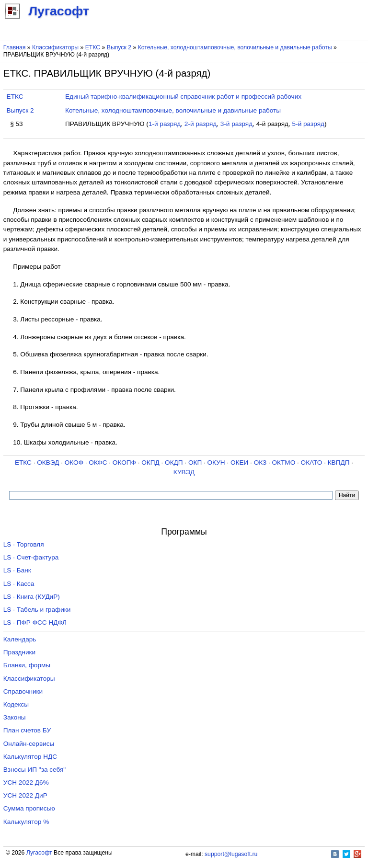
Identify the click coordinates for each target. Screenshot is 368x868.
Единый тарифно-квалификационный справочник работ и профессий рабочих (183, 97)
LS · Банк (17, 570)
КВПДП (339, 463)
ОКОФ (74, 463)
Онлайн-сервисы (29, 744)
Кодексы (16, 704)
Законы (15, 717)
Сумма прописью (29, 808)
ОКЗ (260, 463)
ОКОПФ (124, 463)
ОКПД (150, 463)
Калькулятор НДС (30, 757)
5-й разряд (308, 124)
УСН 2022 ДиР (25, 795)
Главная (15, 47)
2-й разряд (201, 124)
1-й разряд (165, 124)
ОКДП (174, 463)
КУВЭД (184, 472)
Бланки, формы (27, 665)
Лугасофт (39, 853)
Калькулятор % (26, 822)
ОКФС (98, 463)
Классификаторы (55, 47)
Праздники (19, 652)
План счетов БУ (27, 730)
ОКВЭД (48, 463)
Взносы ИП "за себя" (34, 770)
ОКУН (216, 463)
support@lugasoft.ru (231, 854)
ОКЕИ (239, 463)
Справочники (23, 691)
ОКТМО (284, 463)
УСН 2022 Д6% (26, 782)
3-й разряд (236, 124)
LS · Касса (19, 584)
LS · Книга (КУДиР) (32, 597)
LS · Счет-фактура (31, 557)
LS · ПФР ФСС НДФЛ (35, 622)
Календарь (20, 639)
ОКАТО (312, 463)
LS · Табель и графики (37, 610)
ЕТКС (93, 47)
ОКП (195, 463)
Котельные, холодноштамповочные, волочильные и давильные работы (235, 47)
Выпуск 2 (119, 47)
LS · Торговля (24, 544)
